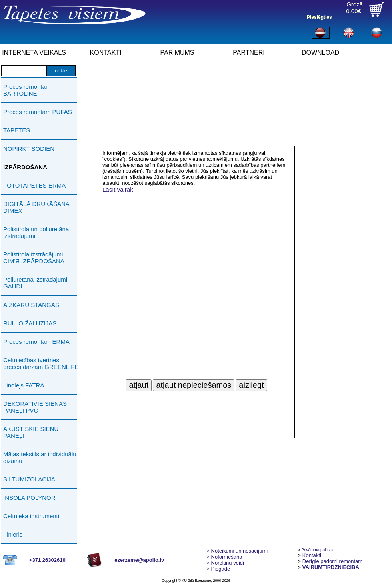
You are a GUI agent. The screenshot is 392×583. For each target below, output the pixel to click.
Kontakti (312, 555)
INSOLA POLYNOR (29, 498)
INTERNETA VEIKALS (34, 53)
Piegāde (218, 569)
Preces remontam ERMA (36, 342)
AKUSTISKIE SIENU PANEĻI (31, 432)
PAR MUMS (177, 53)
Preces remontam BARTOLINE (27, 90)
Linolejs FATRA (24, 385)
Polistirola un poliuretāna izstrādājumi (36, 232)
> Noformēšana (224, 557)
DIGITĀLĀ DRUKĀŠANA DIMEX (36, 207)
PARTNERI (249, 53)
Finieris (13, 534)
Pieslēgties (319, 17)
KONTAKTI (106, 53)
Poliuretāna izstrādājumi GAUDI (35, 283)
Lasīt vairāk (118, 189)
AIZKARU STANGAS (31, 305)
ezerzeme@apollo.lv (139, 560)
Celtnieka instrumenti (31, 516)
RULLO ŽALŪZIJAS (30, 323)
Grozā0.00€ (354, 8)
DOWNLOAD (320, 53)
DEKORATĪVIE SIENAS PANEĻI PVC (35, 407)
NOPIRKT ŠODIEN (29, 149)
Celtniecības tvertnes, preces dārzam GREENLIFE (41, 363)
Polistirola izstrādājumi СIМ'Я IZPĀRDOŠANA (34, 258)
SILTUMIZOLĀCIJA (29, 479)
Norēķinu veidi (225, 563)
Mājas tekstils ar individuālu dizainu (40, 457)
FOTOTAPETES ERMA (34, 185)
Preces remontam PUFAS (38, 112)
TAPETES (17, 130)
